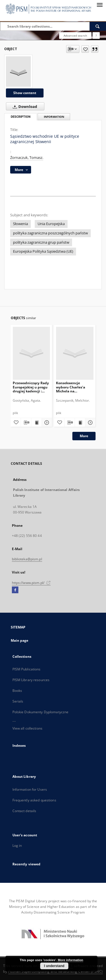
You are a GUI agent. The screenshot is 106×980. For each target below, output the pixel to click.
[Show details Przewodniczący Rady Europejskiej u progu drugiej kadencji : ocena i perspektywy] (46, 423)
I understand (54, 966)
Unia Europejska (51, 224)
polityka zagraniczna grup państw (41, 242)
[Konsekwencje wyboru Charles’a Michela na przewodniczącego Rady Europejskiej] (75, 353)
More (84, 436)
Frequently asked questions (34, 800)
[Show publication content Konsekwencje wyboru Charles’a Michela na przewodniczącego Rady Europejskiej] (80, 423)
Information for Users (30, 789)
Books (17, 691)
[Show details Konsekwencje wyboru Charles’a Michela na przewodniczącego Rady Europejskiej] (90, 423)
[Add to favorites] (85, 49)
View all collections (27, 728)
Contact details (24, 811)
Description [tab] (21, 117)
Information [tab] (54, 117)
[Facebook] (15, 590)
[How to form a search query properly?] (96, 35)
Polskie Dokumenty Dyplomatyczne (41, 712)
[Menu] (99, 5)
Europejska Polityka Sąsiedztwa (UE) (43, 251)
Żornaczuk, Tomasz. (27, 158)
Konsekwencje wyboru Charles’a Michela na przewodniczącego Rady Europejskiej (71, 387)
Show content (25, 93)
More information (70, 960)
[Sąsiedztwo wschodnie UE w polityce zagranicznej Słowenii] (18, 72)
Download (24, 106)
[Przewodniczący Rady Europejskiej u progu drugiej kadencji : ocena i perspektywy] (32, 353)
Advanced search (75, 35)
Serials (18, 701)
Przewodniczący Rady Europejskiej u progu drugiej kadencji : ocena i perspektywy (31, 387)
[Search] (98, 26)
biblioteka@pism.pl (27, 559)
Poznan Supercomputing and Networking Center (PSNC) (56, 971)
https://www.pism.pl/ (31, 583)
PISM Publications (27, 669)
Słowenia (20, 224)
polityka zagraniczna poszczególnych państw (50, 233)
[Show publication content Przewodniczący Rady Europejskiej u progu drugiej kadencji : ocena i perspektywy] (36, 423)
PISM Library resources (31, 680)
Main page (20, 640)
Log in (17, 845)
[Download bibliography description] (26, 423)
